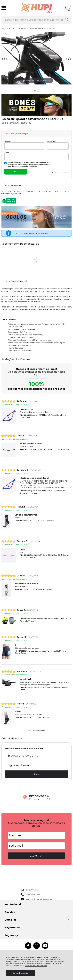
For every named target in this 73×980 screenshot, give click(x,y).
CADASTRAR (36, 856)
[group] (36, 798)
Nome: (8, 142)
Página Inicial (8, 28)
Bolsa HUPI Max (57, 310)
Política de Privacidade (36, 966)
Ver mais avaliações (36, 730)
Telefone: (51, 142)
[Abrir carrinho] (67, 8)
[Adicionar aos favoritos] (5, 35)
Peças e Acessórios (37, 28)
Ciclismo (22, 28)
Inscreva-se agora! (36, 820)
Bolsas (52, 28)
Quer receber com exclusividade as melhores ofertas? (36, 824)
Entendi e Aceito (20, 973)
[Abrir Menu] (4, 8)
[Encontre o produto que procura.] (67, 20)
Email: (7, 152)
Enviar (36, 774)
